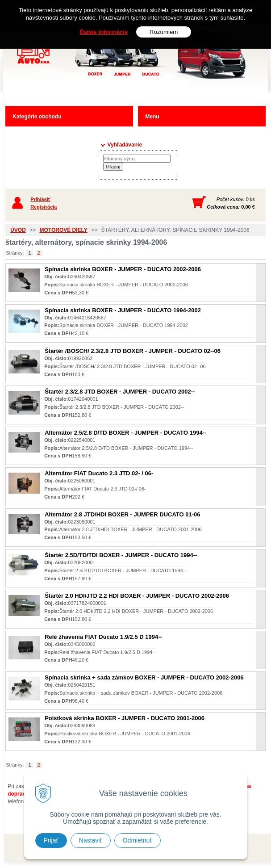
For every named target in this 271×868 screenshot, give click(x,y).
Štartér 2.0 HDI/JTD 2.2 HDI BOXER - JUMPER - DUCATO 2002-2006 (137, 596)
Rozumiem (164, 32)
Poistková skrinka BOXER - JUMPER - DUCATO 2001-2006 (125, 718)
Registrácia (44, 207)
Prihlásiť (40, 199)
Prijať (51, 840)
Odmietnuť (138, 840)
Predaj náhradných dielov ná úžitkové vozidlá (117, 70)
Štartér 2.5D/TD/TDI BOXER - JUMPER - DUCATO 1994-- (121, 555)
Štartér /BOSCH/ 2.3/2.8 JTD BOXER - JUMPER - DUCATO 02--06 (133, 351)
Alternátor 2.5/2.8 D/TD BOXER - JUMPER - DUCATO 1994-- (125, 433)
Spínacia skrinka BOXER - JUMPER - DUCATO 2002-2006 (123, 269)
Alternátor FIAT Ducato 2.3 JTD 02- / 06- (99, 473)
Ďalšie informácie (104, 32)
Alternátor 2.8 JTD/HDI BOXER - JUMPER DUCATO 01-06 (122, 514)
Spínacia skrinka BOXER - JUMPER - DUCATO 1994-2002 (123, 310)
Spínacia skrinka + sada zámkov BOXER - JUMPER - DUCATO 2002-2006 (144, 677)
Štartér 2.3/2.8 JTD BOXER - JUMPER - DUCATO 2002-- (120, 392)
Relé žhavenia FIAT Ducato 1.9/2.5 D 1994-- (103, 637)
